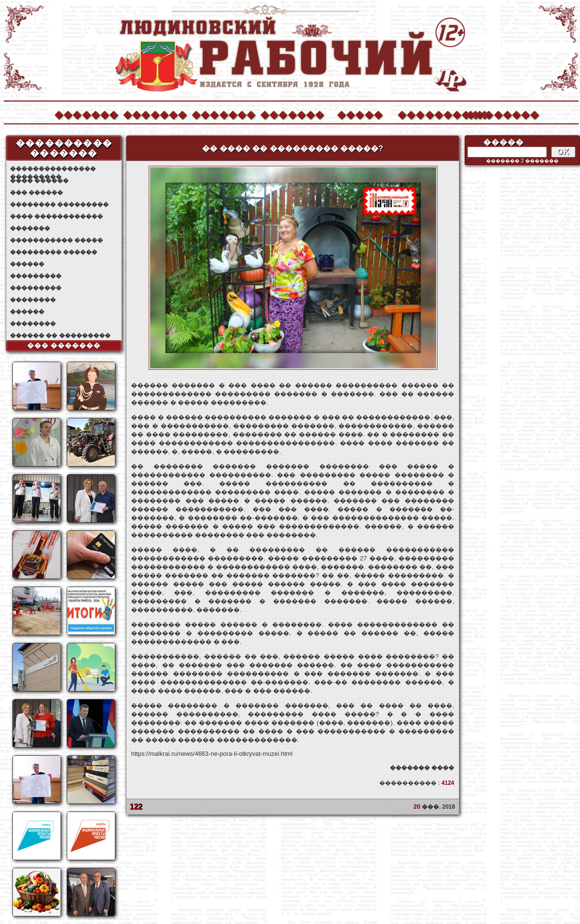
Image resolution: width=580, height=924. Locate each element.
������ (27, 264)
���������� (429, 114)
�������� (498, 114)
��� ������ (36, 193)
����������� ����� (56, 240)
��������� (36, 276)
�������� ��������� (59, 204)
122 (136, 807)
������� (86, 114)
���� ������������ (56, 216)
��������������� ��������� (53, 169)
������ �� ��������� (60, 335)
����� (360, 114)
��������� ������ (54, 252)
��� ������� (64, 345)
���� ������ (39, 181)
